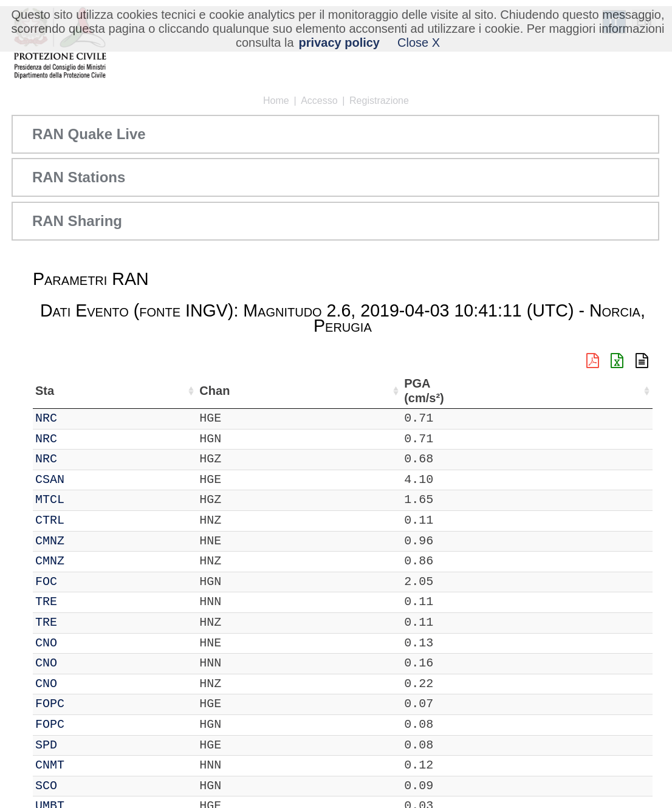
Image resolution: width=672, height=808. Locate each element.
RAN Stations (79, 177)
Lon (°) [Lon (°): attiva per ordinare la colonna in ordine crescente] (278, 391)
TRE (83, 602)
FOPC (86, 704)
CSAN (86, 480)
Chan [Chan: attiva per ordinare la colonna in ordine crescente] (125, 391)
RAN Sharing (77, 221)
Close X (419, 43)
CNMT (86, 765)
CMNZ (86, 541)
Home (276, 101)
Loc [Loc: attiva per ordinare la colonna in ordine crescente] (168, 391)
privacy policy (339, 43)
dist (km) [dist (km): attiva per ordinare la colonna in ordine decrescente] (566, 391)
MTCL (86, 500)
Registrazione (379, 101)
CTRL (86, 520)
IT (43, 418)
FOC (83, 582)
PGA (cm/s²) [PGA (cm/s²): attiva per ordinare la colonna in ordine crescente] (616, 391)
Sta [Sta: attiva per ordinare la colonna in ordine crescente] (81, 391)
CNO (83, 643)
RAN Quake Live (89, 134)
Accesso (319, 101)
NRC (83, 418)
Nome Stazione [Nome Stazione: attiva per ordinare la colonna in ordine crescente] (364, 391)
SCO (83, 786)
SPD (83, 745)
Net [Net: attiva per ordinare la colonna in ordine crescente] (45, 391)
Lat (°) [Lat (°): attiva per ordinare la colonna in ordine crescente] (214, 391)
